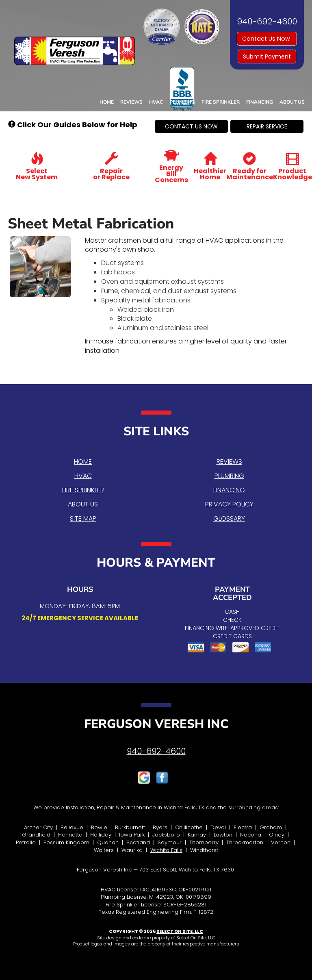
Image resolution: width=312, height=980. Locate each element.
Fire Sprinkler (221, 102)
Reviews (131, 102)
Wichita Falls (166, 850)
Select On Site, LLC (180, 931)
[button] (191, 126)
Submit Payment (267, 56)
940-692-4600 (156, 751)
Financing (260, 102)
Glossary (229, 518)
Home (107, 102)
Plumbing (182, 102)
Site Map (83, 518)
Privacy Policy (229, 504)
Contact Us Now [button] (267, 39)
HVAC (156, 102)
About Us (292, 102)
